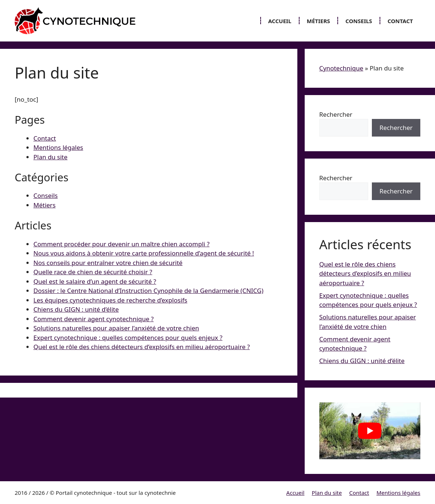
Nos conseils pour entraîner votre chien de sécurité (108, 263)
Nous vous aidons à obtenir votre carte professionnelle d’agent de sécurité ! (144, 253)
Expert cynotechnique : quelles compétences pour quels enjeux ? (128, 338)
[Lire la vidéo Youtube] (370, 431)
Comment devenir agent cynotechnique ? (94, 319)
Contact (400, 21)
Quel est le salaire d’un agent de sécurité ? (95, 281)
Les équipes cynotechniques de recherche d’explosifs (110, 300)
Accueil (280, 21)
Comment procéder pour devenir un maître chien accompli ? (122, 244)
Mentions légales (58, 147)
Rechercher (336, 114)
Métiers (319, 21)
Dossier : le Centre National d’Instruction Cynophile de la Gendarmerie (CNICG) (148, 291)
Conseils (359, 21)
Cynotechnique (341, 68)
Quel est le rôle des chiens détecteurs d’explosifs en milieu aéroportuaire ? (142, 347)
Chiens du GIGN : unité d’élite (76, 309)
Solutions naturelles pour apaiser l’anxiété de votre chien (116, 328)
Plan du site (50, 157)
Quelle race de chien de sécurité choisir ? (93, 272)
